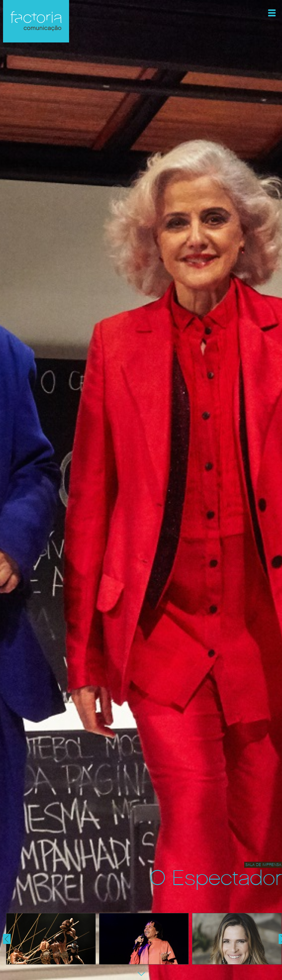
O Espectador (216, 878)
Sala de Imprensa (263, 865)
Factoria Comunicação (36, 21)
